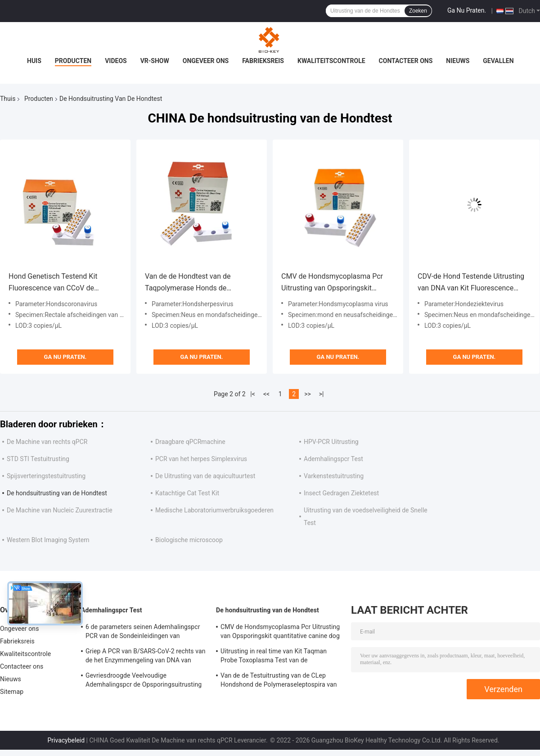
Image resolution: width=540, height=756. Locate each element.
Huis (34, 61)
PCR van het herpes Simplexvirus (201, 459)
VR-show (155, 61)
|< (253, 394)
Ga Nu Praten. (467, 10)
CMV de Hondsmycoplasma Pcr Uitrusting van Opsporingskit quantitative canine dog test (332, 283)
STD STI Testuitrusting (38, 459)
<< (266, 394)
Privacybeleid (66, 740)
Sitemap (12, 692)
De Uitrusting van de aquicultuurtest (205, 476)
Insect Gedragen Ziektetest (341, 493)
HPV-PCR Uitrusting (331, 442)
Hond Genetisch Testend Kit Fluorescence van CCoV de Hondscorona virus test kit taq (57, 283)
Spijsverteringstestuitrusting (46, 476)
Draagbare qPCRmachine (190, 442)
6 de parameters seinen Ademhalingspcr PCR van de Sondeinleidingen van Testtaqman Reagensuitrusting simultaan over (144, 633)
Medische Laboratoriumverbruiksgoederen (214, 510)
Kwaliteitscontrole (331, 61)
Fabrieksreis (263, 61)
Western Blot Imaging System (48, 540)
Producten (73, 61)
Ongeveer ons (206, 61)
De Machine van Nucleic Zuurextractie (60, 510)
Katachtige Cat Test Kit (187, 493)
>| (322, 394)
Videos (116, 61)
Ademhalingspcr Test (333, 459)
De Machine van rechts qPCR (47, 442)
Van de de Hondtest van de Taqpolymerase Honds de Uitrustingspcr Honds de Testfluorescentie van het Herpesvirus (188, 283)
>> (308, 394)
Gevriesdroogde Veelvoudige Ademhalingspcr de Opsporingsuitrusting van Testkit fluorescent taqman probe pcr (144, 681)
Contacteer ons (406, 61)
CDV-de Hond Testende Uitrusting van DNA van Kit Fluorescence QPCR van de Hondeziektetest (471, 283)
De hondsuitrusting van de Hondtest (57, 493)
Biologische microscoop (189, 540)
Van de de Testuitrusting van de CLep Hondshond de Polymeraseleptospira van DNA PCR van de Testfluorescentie (279, 681)
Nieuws (458, 61)
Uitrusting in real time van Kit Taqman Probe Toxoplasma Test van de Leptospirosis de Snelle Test (274, 657)
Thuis (8, 99)
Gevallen (498, 61)
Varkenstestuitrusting (334, 476)
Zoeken (418, 11)
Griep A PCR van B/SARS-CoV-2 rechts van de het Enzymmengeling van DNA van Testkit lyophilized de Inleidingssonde (146, 657)
